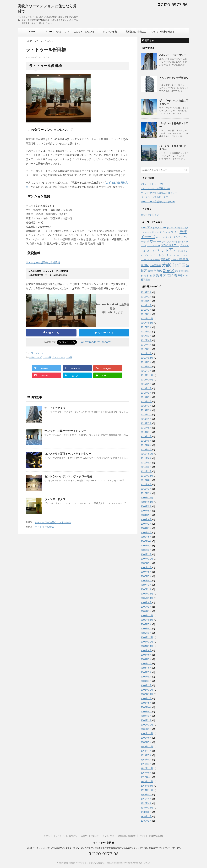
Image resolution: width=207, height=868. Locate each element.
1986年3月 (146, 821)
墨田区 (150, 271)
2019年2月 (146, 292)
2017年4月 (146, 345)
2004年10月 (147, 646)
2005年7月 (146, 624)
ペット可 (47, 357)
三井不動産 (155, 259)
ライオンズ (178, 251)
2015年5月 (146, 388)
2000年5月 (146, 742)
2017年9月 (146, 327)
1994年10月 (147, 786)
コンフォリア (146, 232)
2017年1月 (146, 353)
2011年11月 (147, 454)
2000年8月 (146, 738)
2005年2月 (146, 633)
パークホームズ (179, 242)
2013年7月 (146, 423)
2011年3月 (146, 463)
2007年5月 (146, 576)
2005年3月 (146, 629)
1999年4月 (146, 751)
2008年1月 (146, 554)
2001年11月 (147, 725)
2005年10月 (147, 620)
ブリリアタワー (153, 245)
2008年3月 (146, 546)
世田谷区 (175, 259)
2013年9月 (146, 419)
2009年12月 (147, 498)
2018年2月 (146, 310)
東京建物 (185, 271)
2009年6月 (146, 511)
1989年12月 (147, 808)
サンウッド (157, 232)
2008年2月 (146, 550)
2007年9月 (146, 563)
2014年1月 (146, 415)
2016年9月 (146, 362)
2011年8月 (146, 458)
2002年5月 (146, 703)
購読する (148, 40)
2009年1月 (146, 528)
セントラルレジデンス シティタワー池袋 (68, 476)
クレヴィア (172, 228)
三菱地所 (165, 259)
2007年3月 (146, 581)
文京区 (69, 357)
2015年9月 (146, 384)
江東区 (151, 276)
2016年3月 (146, 371)
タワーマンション (37, 353)
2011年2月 (146, 467)
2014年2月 (146, 410)
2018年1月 (146, 314)
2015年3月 (146, 393)
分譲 (166, 264)
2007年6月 (146, 572)
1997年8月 (146, 773)
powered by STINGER (140, 863)
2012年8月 (146, 445)
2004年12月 (147, 637)
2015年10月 (147, 380)
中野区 (145, 265)
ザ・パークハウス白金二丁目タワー (159, 193)
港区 (170, 275)
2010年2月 (146, 493)
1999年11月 (147, 747)
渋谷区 (161, 276)
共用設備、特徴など (136, 32)
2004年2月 (146, 664)
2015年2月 (146, 397)
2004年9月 (146, 650)
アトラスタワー (158, 228)
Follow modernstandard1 (96, 342)
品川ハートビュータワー (173, 55)
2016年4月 (146, 367)
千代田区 (178, 265)
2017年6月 (146, 340)
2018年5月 (146, 301)
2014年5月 (146, 401)
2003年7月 (146, 672)
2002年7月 (146, 698)
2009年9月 (146, 506)
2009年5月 (146, 515)
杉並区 (178, 271)
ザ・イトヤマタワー (56, 408)
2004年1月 (146, 668)
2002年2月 (146, 716)
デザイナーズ (35, 357)
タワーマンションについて (58, 33)
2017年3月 (146, 349)
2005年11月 (147, 615)
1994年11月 (147, 781)
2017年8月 (146, 332)
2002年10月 (147, 694)
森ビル (144, 276)
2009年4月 (146, 519)
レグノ (184, 255)
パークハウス (164, 242)
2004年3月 (146, 659)
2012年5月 (146, 450)
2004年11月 (147, 642)
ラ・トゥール (59, 357)
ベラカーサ (150, 251)
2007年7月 (146, 567)
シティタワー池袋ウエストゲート (53, 522)
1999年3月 (146, 755)
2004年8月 (146, 655)
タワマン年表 (110, 32)
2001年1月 (146, 729)
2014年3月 (146, 406)
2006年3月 (146, 607)
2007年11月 (147, 559)
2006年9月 (146, 602)
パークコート (162, 237)
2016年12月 (147, 358)
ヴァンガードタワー (56, 499)
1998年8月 (146, 760)
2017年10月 (147, 323)
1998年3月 (146, 764)
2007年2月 (146, 585)
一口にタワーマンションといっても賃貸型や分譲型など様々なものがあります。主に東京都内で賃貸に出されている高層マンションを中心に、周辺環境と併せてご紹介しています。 (103, 848)
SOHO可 (145, 228)
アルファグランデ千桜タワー (155, 188)
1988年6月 (146, 812)
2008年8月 (146, 533)
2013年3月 (146, 432)
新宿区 (169, 271)
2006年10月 (147, 598)
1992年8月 (146, 795)
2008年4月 (146, 541)
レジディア (145, 260)
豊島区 (180, 275)
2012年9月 (146, 441)
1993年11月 (147, 790)
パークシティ (176, 237)
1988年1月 (146, 816)
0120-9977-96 (173, 5)
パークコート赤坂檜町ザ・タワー (158, 202)
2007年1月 (146, 589)
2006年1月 (146, 611)
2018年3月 (146, 305)
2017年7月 (146, 336)
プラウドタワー (170, 245)
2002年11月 (147, 690)
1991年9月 (146, 799)
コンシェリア (183, 228)
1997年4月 (146, 777)
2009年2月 (146, 524)
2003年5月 (146, 677)
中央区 (184, 259)
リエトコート (175, 255)
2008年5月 (146, 537)
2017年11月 (147, 319)
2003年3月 (146, 681)
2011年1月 (146, 471)
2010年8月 (146, 480)
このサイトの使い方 (84, 32)
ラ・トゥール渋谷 (44, 527)
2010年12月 (147, 476)
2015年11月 (147, 375)
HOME (32, 32)
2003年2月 (146, 685)
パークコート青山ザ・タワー (155, 197)
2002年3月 (146, 712)
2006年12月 (147, 594)
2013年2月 (146, 436)
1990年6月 (146, 803)
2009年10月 (147, 502)
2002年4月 (146, 707)
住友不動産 (155, 265)
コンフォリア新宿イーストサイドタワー (68, 454)
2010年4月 (146, 484)
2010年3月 (146, 489)
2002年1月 (146, 720)
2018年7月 (146, 297)
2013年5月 (146, 428)
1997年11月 (147, 768)
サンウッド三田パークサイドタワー (65, 431)
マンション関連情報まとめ (162, 33)
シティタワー (171, 232)
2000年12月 (147, 733)
